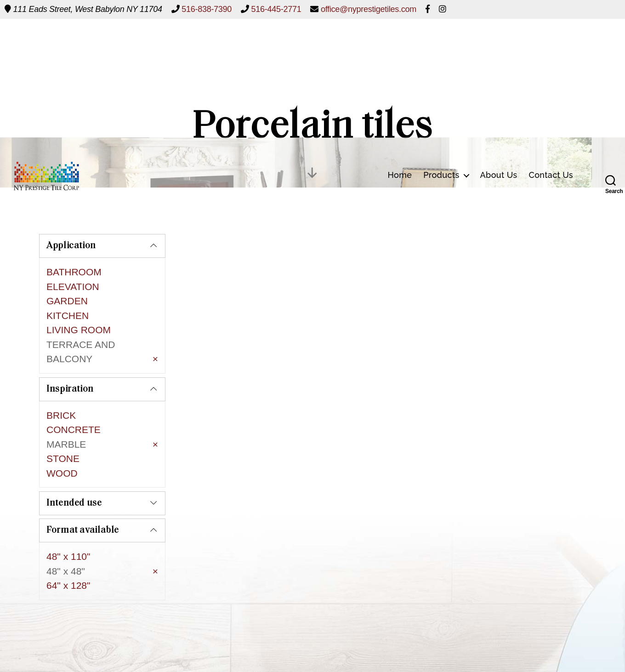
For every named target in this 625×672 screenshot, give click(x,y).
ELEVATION (73, 287)
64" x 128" (68, 554)
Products (441, 42)
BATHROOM (74, 272)
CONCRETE (74, 411)
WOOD (62, 455)
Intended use (74, 472)
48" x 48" (66, 539)
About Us (499, 42)
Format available (83, 499)
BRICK (61, 397)
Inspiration (70, 371)
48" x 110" (68, 525)
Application (71, 246)
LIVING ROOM (79, 330)
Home (400, 42)
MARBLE (66, 426)
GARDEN (67, 301)
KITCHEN (68, 316)
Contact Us (551, 42)
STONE (63, 440)
